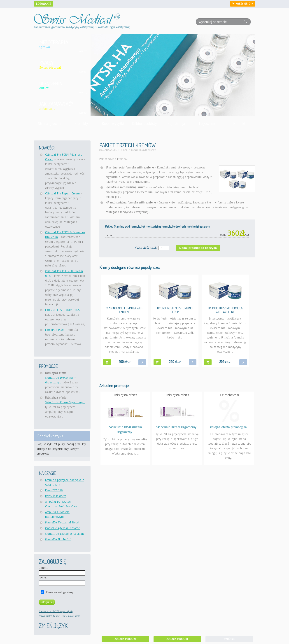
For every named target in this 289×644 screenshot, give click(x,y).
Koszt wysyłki (113, 124)
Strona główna (50, 124)
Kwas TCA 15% (54, 490)
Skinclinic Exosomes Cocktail (65, 534)
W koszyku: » (243, 4)
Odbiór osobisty (144, 124)
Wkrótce (229, 639)
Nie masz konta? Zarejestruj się (56, 611)
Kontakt (239, 124)
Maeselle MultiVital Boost (62, 523)
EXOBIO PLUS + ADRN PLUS (62, 310)
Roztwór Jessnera (56, 496)
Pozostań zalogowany (60, 592)
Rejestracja (176, 124)
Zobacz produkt (125, 639)
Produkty (81, 124)
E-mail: (44, 568)
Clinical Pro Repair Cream (62, 194)
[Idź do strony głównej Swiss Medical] (77, 16)
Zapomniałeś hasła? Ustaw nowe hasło (59, 616)
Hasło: (43, 578)
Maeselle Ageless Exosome (63, 528)
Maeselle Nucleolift (58, 539)
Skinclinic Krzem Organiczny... (65, 402)
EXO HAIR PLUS (55, 330)
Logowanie (43, 4)
